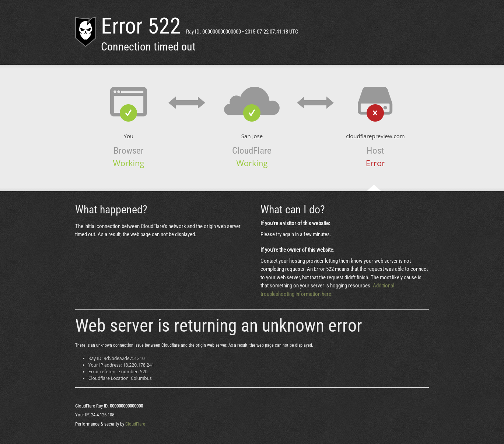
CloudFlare (135, 424)
